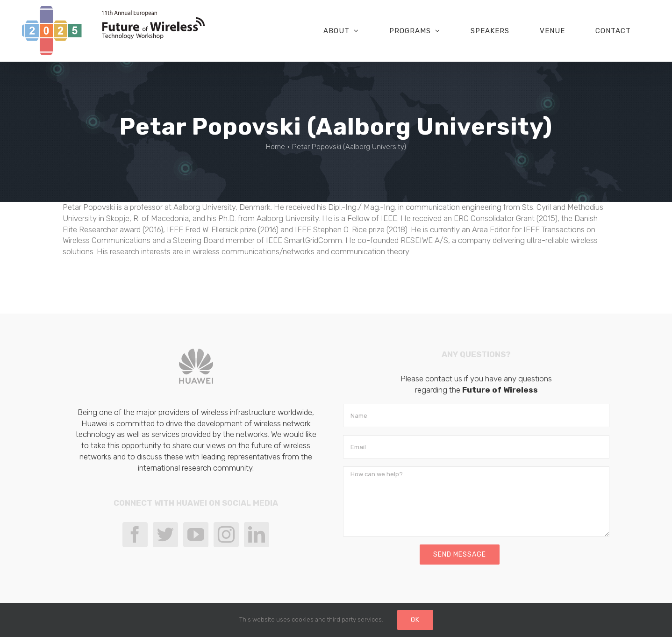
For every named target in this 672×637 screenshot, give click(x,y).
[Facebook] (135, 535)
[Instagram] (226, 535)
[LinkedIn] (257, 535)
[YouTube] (196, 535)
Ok (415, 620)
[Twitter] (165, 535)
